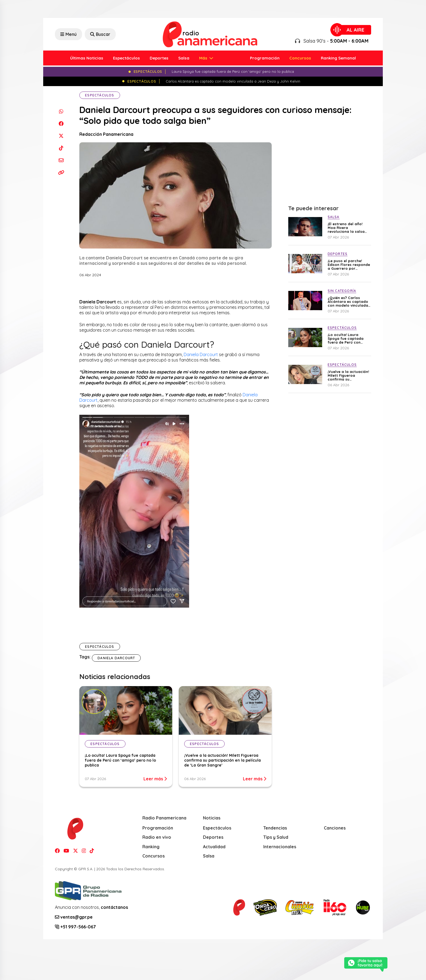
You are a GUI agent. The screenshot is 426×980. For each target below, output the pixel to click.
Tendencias (275, 828)
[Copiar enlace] (61, 172)
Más (204, 58)
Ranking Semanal (338, 58)
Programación (265, 58)
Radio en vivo (157, 837)
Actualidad (214, 847)
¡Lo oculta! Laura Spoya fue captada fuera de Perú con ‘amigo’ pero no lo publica (120, 760)
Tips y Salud (276, 837)
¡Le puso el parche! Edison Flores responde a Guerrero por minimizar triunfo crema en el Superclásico (349, 265)
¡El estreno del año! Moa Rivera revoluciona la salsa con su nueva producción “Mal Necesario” (346, 228)
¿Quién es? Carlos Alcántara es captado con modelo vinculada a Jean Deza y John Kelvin (348, 301)
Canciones (335, 828)
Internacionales (280, 847)
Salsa (184, 58)
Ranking (151, 847)
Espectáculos (126, 58)
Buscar (100, 34)
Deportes (159, 58)
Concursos (300, 58)
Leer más (155, 779)
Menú (68, 34)
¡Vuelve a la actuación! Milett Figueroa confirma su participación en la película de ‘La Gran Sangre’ (223, 760)
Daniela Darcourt (201, 354)
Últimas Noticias (87, 58)
